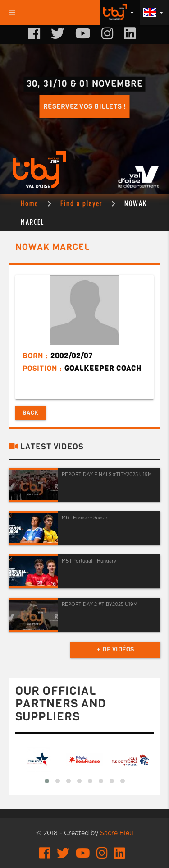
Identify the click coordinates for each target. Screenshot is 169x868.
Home (30, 203)
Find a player (81, 203)
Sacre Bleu (117, 833)
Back (31, 413)
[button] (47, 781)
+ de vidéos (116, 649)
